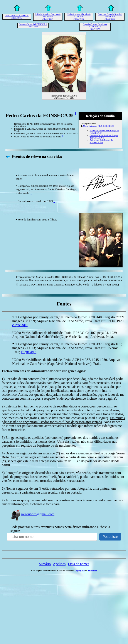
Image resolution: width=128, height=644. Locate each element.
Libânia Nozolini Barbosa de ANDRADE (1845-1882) (48, 17)
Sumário (45, 564)
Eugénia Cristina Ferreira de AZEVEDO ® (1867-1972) (95, 27)
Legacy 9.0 (80, 571)
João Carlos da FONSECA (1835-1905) (17, 17)
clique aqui (20, 325)
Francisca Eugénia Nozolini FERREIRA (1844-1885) (110, 17)
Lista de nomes (78, 564)
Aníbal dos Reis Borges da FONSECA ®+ (101, 141)
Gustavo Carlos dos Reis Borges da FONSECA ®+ (104, 137)
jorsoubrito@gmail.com (32, 514)
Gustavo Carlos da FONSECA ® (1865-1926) (33, 25)
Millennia (92, 571)
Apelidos (59, 564)
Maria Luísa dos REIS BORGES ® (99, 126)
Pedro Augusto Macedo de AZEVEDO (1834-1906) (79, 17)
